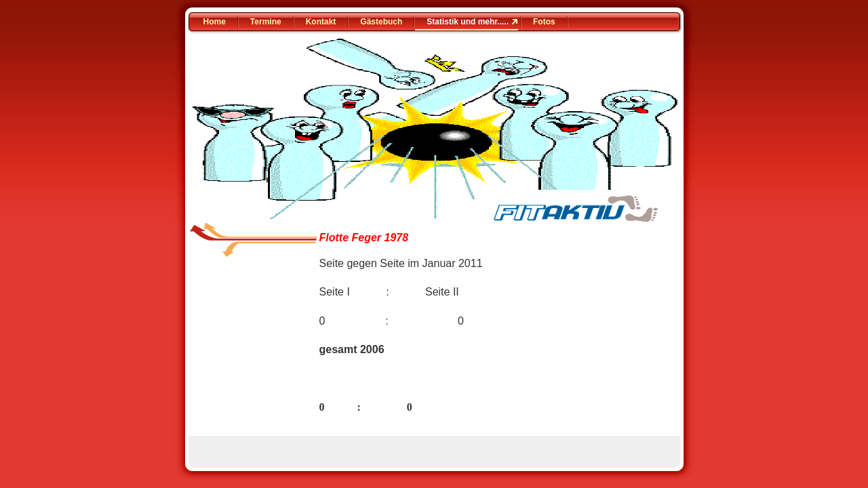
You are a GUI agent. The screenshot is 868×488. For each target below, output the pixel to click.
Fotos (544, 22)
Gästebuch (381, 22)
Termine (266, 22)
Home (215, 22)
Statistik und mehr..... (468, 22)
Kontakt (321, 22)
